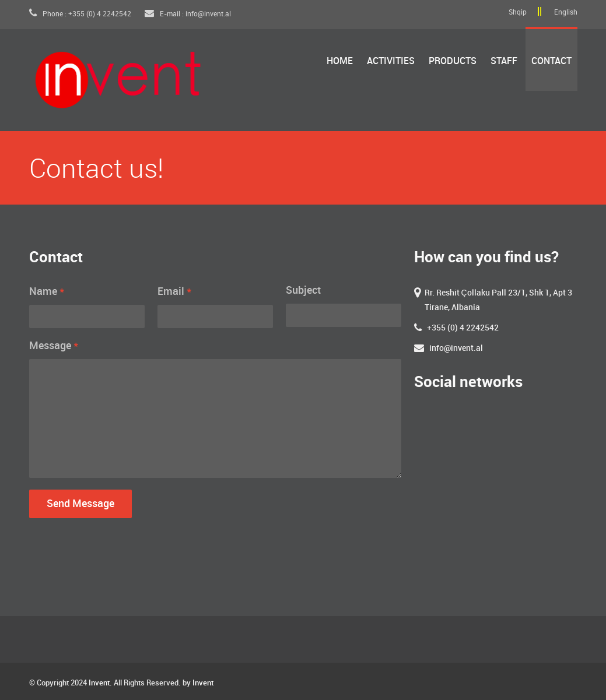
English (566, 13)
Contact (551, 61)
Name (47, 291)
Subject (303, 291)
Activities (391, 61)
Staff (504, 61)
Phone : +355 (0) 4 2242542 (81, 14)
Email (175, 291)
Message (54, 346)
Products (453, 61)
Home (340, 61)
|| (540, 12)
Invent (99, 683)
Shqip (518, 13)
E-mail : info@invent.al (188, 14)
